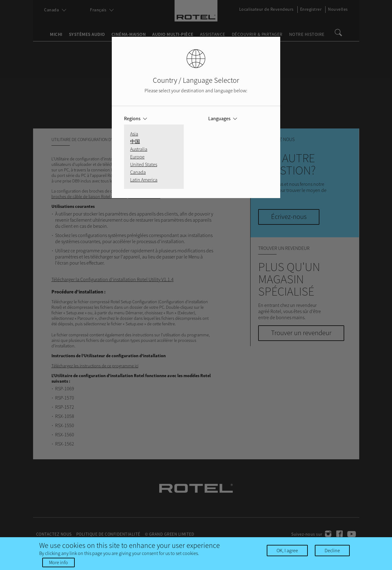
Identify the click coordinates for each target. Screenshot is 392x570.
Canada (138, 172)
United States (144, 164)
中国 (135, 141)
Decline (332, 550)
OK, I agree (287, 550)
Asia (134, 134)
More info (58, 562)
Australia (139, 149)
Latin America (144, 180)
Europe (137, 157)
